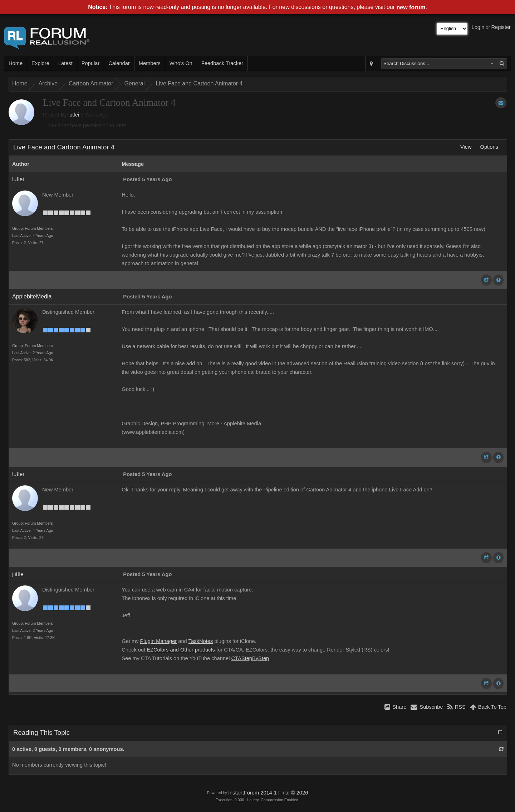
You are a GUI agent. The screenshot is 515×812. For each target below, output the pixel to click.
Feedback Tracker (222, 63)
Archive (48, 83)
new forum (411, 7)
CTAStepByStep (250, 658)
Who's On (181, 63)
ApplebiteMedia (32, 296)
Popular (91, 63)
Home (16, 63)
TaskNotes (201, 641)
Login (478, 27)
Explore (40, 63)
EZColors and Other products (181, 650)
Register (501, 27)
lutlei (74, 115)
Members (150, 63)
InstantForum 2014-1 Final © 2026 (268, 793)
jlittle (18, 574)
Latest (65, 63)
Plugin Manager (159, 641)
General (135, 83)
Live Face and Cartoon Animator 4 (199, 83)
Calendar (119, 63)
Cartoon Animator (91, 83)
